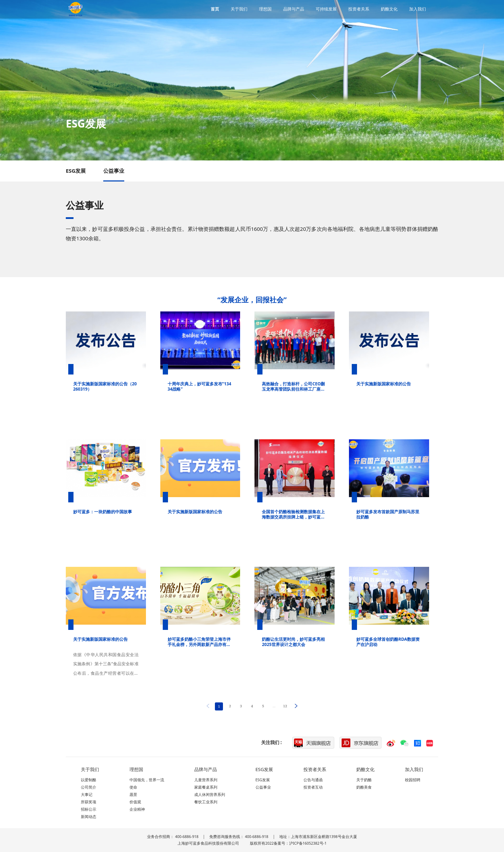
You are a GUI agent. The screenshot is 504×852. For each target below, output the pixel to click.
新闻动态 (89, 817)
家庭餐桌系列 (206, 787)
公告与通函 (313, 780)
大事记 (87, 795)
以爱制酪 (89, 780)
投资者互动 (313, 787)
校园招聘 (413, 780)
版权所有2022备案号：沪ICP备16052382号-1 (288, 843)
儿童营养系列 (206, 780)
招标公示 (89, 809)
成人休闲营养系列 (210, 795)
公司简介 (89, 787)
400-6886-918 (187, 837)
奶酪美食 (364, 787)
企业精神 (137, 809)
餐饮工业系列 (206, 802)
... (274, 706)
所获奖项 (89, 802)
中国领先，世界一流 (147, 780)
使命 (133, 787)
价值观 (135, 802)
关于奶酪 (364, 780)
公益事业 (114, 171)
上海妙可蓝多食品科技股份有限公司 (208, 843)
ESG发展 (76, 171)
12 (285, 706)
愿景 (133, 795)
